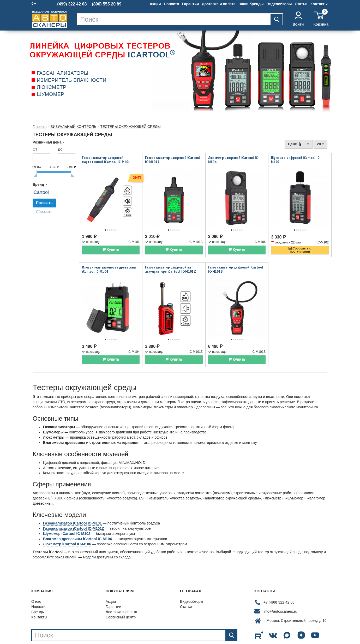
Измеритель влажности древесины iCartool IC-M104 (109, 262)
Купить (111, 242)
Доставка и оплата (219, 4)
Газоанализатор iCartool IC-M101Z (74, 513)
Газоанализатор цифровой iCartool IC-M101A (173, 160)
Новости (172, 4)
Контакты (319, 4)
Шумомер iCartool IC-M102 (67, 518)
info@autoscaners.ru (280, 596)
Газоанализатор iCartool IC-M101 (72, 508)
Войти (298, 19)
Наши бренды (251, 4)
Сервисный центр (121, 602)
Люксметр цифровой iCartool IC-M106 (234, 160)
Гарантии (190, 4)
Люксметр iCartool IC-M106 (67, 529)
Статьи (301, 4)
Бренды (38, 597)
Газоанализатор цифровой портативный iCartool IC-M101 (106, 160)
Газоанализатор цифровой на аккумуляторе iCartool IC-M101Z (170, 262)
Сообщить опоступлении (300, 242)
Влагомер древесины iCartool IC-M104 (77, 523)
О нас (36, 586)
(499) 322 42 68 (72, 4)
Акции (155, 4)
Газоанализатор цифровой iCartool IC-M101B (236, 262)
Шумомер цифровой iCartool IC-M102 (296, 160)
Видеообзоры (279, 4)
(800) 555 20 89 (107, 4)
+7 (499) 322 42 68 (279, 587)
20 (320, 144)
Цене (299, 144)
